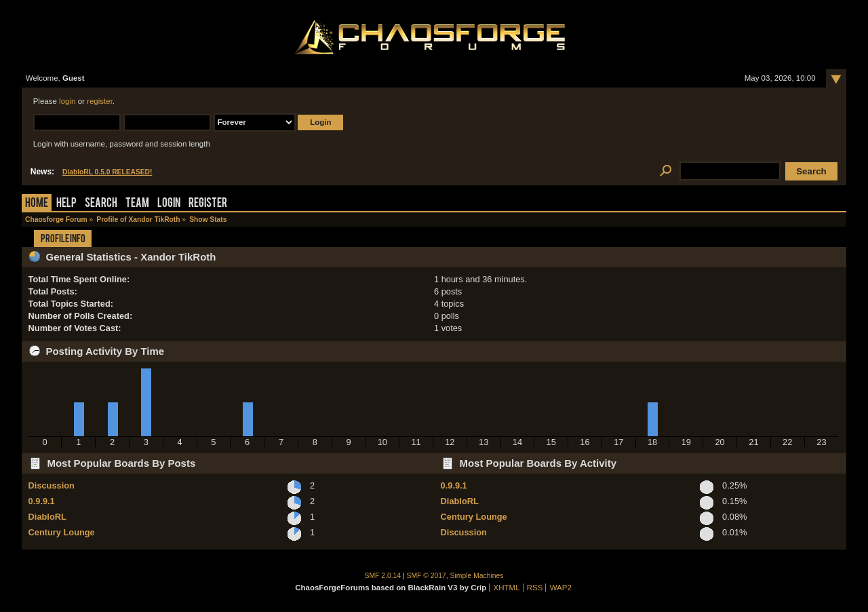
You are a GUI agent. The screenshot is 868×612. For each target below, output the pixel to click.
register (100, 101)
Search (101, 204)
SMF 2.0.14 (383, 576)
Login (169, 204)
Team (137, 204)
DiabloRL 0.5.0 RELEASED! (107, 172)
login (67, 101)
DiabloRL (47, 517)
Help (66, 204)
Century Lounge (62, 532)
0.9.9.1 (42, 501)
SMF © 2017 (427, 576)
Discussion (52, 485)
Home (37, 204)
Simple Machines (477, 576)
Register (208, 204)
